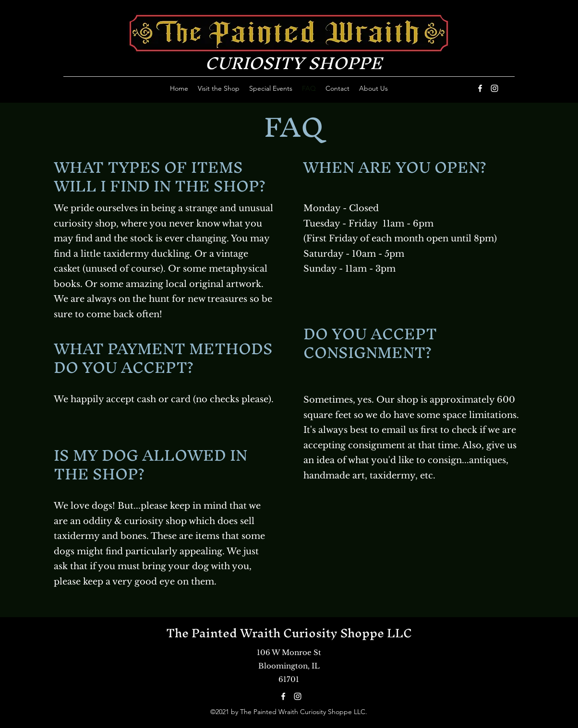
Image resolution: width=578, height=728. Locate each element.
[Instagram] (494, 88)
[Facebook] (480, 88)
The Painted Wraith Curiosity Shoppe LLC (289, 633)
